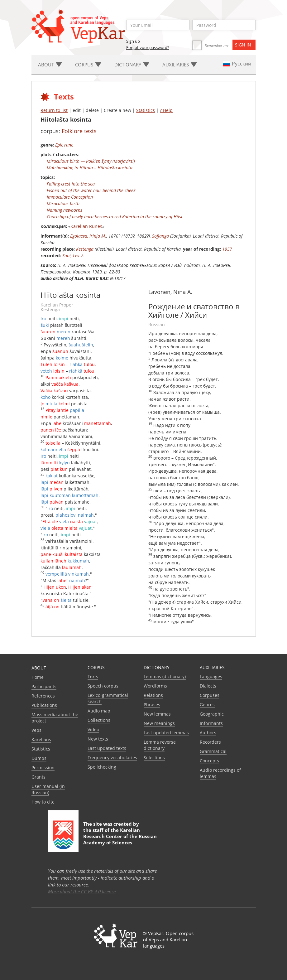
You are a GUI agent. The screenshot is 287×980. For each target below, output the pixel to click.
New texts (98, 739)
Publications (44, 705)
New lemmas (157, 714)
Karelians (41, 739)
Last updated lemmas (166, 733)
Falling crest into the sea (71, 184)
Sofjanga (160, 236)
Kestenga (85, 249)
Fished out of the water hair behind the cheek (91, 190)
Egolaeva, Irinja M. (88, 236)
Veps (36, 730)
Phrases (152, 705)
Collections (99, 720)
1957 (227, 249)
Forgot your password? (148, 47)
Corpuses (210, 695)
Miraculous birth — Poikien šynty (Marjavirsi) (91, 161)
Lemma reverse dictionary (160, 745)
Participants (44, 686)
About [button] (50, 65)
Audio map (99, 711)
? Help (166, 110)
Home (38, 677)
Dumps (39, 758)
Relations (153, 695)
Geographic (212, 714)
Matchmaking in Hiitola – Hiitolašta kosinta (90, 168)
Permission (43, 768)
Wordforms (155, 686)
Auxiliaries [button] (180, 65)
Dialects (208, 686)
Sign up (133, 41)
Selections (154, 758)
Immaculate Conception (70, 197)
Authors (208, 733)
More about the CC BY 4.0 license (82, 891)
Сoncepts (209, 761)
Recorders (210, 742)
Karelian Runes (86, 226)
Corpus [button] (88, 65)
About (39, 668)
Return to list (54, 110)
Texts (93, 676)
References (43, 696)
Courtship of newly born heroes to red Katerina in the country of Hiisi (115, 217)
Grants (38, 777)
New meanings (159, 723)
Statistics (146, 110)
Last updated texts (107, 748)
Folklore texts (79, 131)
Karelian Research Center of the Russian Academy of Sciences (120, 836)
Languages (211, 676)
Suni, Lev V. (73, 256)
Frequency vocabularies (112, 758)
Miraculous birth (63, 203)
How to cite (43, 802)
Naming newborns (65, 210)
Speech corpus (103, 686)
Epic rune (64, 145)
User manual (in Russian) (48, 789)
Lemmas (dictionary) (165, 676)
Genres (207, 705)
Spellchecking (102, 767)
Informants (211, 723)
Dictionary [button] (132, 65)
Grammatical (213, 751)
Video (93, 729)
